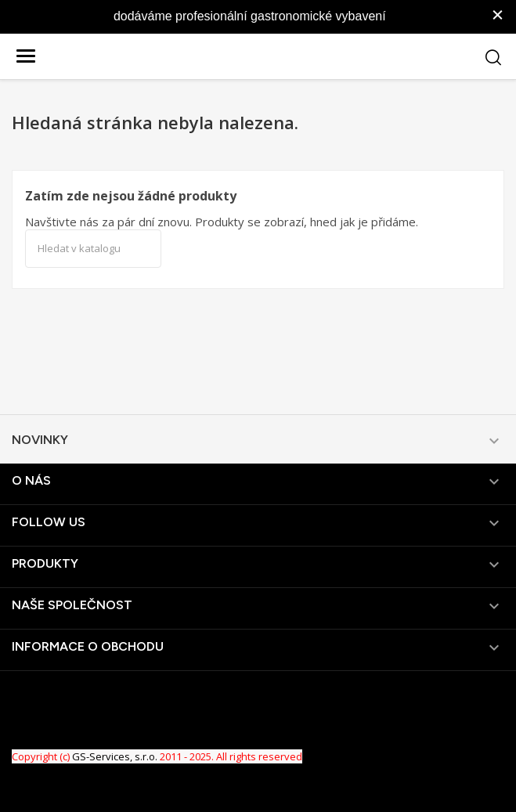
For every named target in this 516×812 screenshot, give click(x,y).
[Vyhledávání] (93, 249)
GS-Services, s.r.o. (115, 756)
